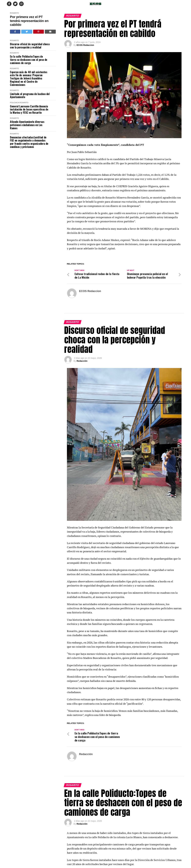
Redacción (82, 405)
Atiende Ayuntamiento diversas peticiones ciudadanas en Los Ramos (27, 125)
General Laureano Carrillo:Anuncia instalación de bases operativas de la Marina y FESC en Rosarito (29, 109)
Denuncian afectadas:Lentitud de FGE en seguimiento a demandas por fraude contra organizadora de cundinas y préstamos (29, 142)
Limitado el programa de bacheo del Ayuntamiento (30, 95)
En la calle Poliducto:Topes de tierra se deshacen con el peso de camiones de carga (29, 60)
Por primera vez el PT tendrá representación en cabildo (29, 21)
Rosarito (14, 13)
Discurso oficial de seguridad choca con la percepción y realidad (30, 46)
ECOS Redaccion (85, 45)
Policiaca (14, 103)
